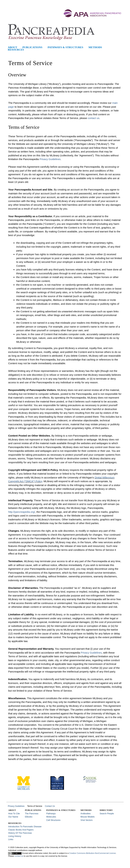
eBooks (29, 817)
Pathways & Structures (65, 47)
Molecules (51, 817)
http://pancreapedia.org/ (21, 512)
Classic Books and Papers (21, 830)
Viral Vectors (87, 820)
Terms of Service (35, 806)
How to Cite (14, 813)
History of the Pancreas (20, 833)
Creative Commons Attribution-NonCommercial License (92, 853)
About (12, 47)
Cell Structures (53, 820)
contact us (93, 118)
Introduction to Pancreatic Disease (25, 827)
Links (11, 839)
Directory (106, 810)
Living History (15, 836)
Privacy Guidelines (50, 159)
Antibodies (86, 813)
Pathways (51, 813)
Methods (95, 47)
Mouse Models (88, 817)
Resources (16, 50)
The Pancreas (32, 813)
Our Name (13, 817)
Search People (107, 813)
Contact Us (50, 806)
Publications (32, 47)
